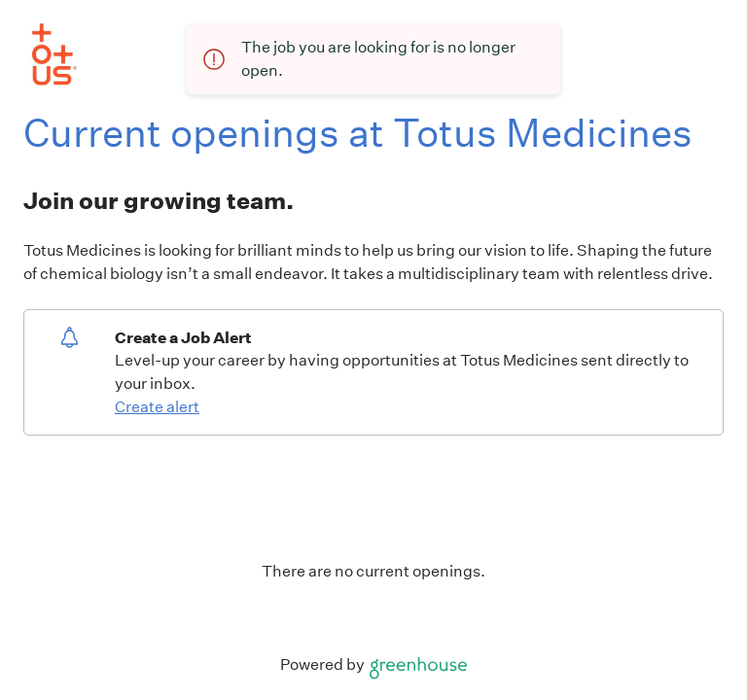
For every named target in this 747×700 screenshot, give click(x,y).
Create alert (157, 407)
